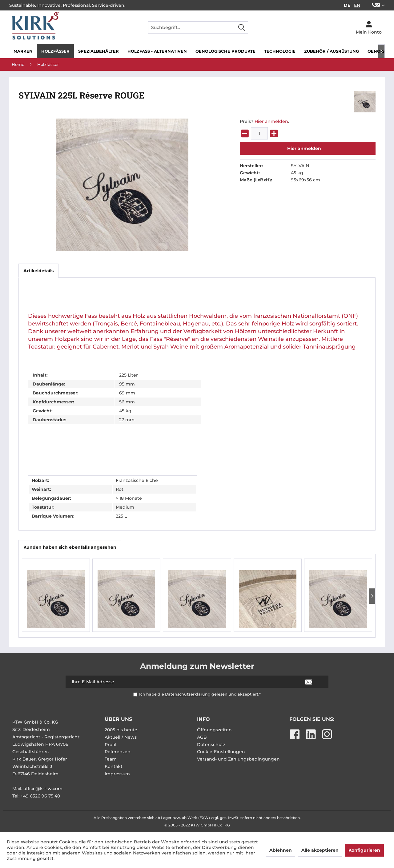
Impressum (117, 774)
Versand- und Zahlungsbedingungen (238, 759)
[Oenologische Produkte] (225, 51)
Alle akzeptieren (320, 850)
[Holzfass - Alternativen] (157, 51)
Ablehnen (281, 850)
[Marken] (23, 51)
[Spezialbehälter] (98, 51)
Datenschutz (211, 745)
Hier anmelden (271, 121)
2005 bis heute (121, 730)
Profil (111, 745)
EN (357, 5)
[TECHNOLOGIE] (280, 51)
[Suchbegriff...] (198, 27)
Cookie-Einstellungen (221, 752)
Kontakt (114, 766)
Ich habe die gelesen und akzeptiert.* (200, 694)
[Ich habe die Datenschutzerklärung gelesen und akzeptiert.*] (135, 694)
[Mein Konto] (369, 27)
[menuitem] (376, 5)
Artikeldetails (38, 271)
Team (111, 759)
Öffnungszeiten (214, 730)
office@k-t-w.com (43, 789)
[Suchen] (242, 27)
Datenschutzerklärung (188, 694)
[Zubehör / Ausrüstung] (332, 51)
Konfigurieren (364, 850)
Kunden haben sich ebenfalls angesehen (70, 547)
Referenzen (118, 752)
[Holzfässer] (55, 51)
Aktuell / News (121, 737)
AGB (202, 737)
